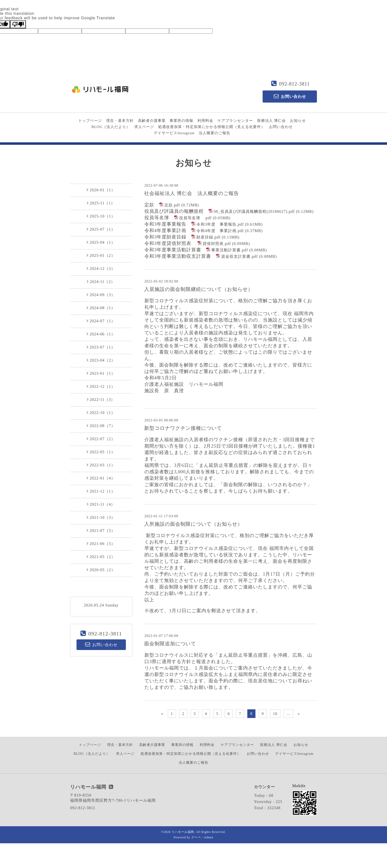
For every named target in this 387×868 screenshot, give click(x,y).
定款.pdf (172, 205)
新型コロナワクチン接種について (183, 428)
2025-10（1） (101, 216)
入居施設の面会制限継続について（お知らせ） (199, 289)
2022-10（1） (101, 412)
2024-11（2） (101, 282)
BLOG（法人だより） (111, 127)
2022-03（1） (101, 465)
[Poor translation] (18, 24)
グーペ (196, 837)
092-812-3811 (295, 84)
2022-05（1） (101, 452)
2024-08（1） (101, 308)
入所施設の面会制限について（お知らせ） (193, 524)
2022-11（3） (101, 399)
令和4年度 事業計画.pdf (220, 231)
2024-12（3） (101, 268)
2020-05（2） (101, 570)
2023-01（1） (101, 373)
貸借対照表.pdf (217, 244)
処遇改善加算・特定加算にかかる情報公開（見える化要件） (212, 127)
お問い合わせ (281, 127)
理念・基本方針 (120, 121)
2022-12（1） (101, 386)
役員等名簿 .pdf (195, 218)
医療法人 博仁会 (272, 121)
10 (275, 714)
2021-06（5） (101, 543)
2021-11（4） (101, 504)
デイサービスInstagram (174, 133)
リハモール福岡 (183, 832)
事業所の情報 (181, 121)
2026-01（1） (101, 190)
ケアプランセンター (235, 121)
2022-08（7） (101, 426)
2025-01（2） (101, 255)
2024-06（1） (101, 334)
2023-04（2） (101, 360)
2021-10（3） (101, 517)
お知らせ (298, 121)
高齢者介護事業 (152, 121)
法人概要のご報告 (214, 133)
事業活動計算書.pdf (230, 250)
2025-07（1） (101, 229)
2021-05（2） (101, 557)
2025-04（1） (101, 242)
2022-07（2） (101, 439)
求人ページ (144, 127)
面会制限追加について (170, 644)
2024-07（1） (101, 321)
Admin (209, 837)
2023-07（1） (101, 347)
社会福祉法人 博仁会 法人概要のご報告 (192, 193)
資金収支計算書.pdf (239, 256)
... (288, 714)
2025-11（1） (101, 203)
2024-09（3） (101, 295)
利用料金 (205, 121)
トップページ (90, 121)
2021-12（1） (101, 491)
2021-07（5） (101, 530)
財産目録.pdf (208, 237)
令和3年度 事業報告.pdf (220, 224)
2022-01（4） (101, 478)
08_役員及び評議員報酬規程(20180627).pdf (254, 211)
